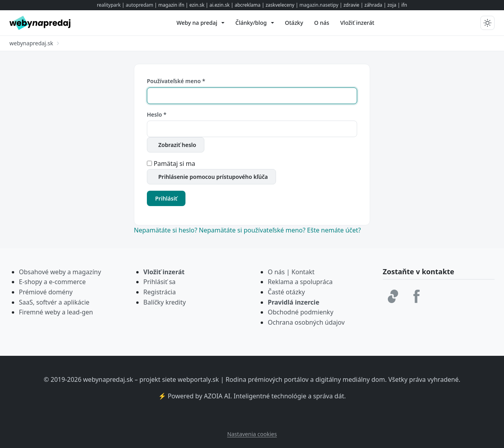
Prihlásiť (166, 198)
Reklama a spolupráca (300, 282)
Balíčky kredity (165, 302)
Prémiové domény (46, 292)
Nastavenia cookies (252, 434)
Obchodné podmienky (301, 312)
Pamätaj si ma (174, 164)
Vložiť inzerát (164, 272)
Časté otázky (286, 292)
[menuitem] (200, 23)
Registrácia (159, 292)
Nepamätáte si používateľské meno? (253, 230)
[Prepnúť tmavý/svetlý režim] (487, 23)
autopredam (139, 5)
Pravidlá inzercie (294, 302)
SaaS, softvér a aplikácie (54, 302)
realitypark (109, 5)
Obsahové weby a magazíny (60, 272)
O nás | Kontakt (291, 272)
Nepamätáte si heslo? (166, 230)
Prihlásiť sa (159, 282)
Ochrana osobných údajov (306, 322)
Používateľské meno (176, 81)
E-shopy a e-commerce (52, 282)
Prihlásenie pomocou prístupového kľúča (213, 177)
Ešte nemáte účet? (334, 230)
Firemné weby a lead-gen (56, 312)
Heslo (157, 114)
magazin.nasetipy (319, 5)
